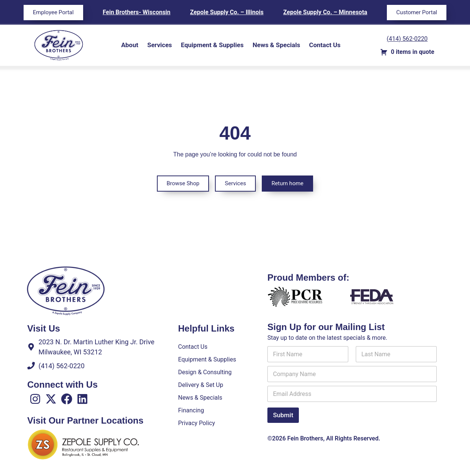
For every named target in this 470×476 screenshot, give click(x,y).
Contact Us (325, 45)
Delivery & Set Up (200, 385)
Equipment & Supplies (212, 45)
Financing (191, 410)
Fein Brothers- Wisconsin (137, 12)
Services (160, 45)
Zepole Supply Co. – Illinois (227, 12)
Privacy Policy (196, 423)
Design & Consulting (205, 372)
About (130, 45)
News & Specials (276, 45)
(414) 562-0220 (407, 39)
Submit (283, 415)
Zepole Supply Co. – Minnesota (325, 12)
